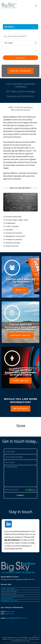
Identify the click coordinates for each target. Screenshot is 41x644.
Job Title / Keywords (11, 32)
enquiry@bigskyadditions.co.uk (16, 618)
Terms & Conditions (9, 643)
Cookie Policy (29, 643)
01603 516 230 (10, 612)
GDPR (36, 643)
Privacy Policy (20, 643)
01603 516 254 (9, 614)
